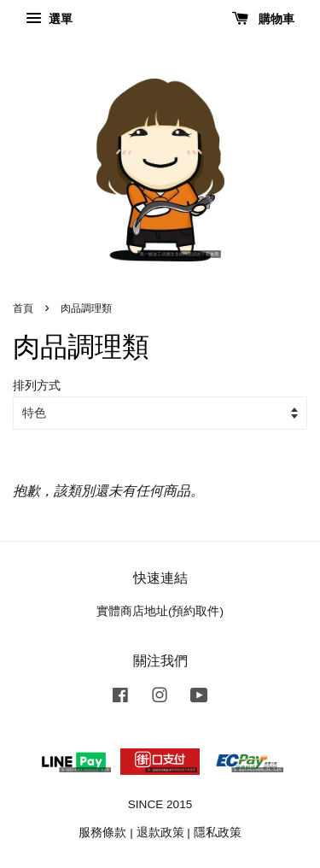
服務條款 (102, 833)
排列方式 (37, 385)
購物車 (263, 19)
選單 (49, 19)
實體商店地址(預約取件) (160, 611)
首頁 (23, 308)
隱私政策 (218, 833)
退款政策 (160, 833)
